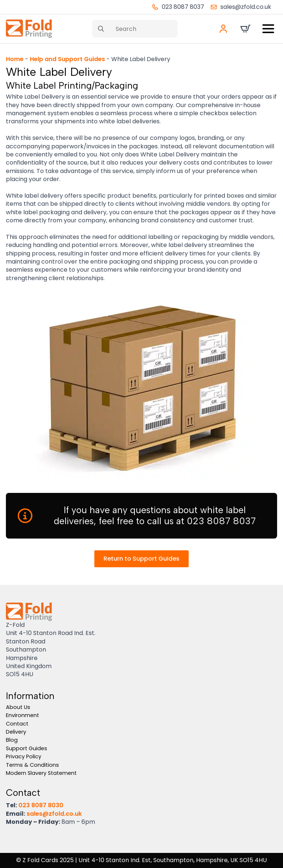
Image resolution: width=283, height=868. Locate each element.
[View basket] (245, 29)
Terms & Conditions (32, 765)
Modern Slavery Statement (41, 773)
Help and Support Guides (67, 59)
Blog (12, 740)
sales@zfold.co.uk (54, 814)
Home (15, 59)
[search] (101, 29)
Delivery (16, 732)
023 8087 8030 (41, 805)
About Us (18, 707)
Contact (17, 724)
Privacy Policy (24, 756)
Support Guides (27, 748)
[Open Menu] (268, 29)
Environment (22, 715)
